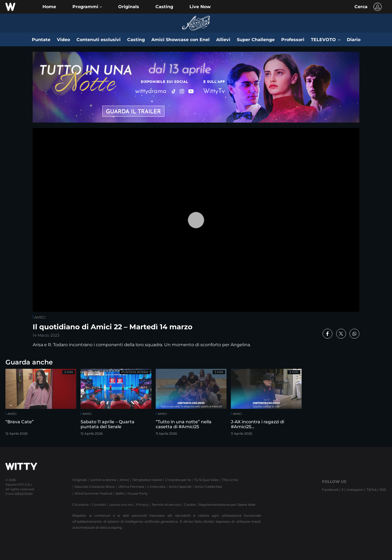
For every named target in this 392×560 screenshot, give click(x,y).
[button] (87, 7)
